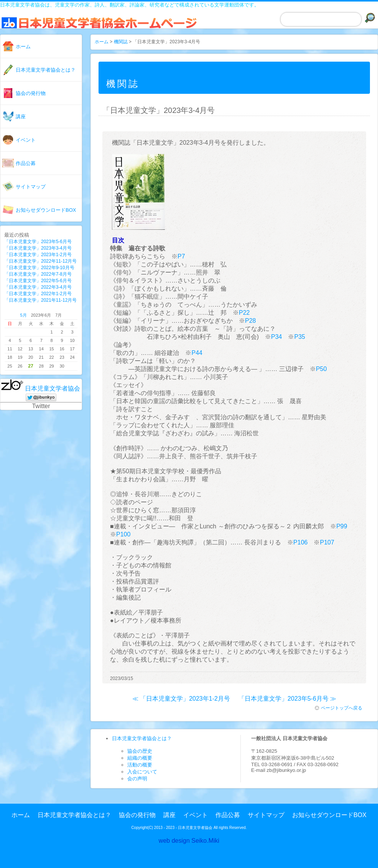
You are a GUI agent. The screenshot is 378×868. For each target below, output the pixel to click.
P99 (342, 526)
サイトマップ (31, 187)
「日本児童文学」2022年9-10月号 (39, 268)
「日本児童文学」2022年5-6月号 (38, 281)
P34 (276, 337)
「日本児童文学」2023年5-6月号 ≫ (287, 699)
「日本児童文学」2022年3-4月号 (38, 287)
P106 (300, 542)
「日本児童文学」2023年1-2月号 (38, 255)
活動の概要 (140, 765)
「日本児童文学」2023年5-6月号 (38, 242)
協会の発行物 (31, 93)
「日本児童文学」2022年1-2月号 (38, 294)
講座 (21, 117)
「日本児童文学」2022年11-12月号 (40, 261)
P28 (250, 321)
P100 (123, 534)
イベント (26, 140)
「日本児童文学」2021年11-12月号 (40, 300)
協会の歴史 (140, 751)
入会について (142, 772)
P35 (299, 337)
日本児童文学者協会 (53, 388)
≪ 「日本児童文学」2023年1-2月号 (181, 699)
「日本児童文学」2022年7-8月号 (38, 274)
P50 (321, 369)
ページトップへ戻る (339, 708)
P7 (181, 256)
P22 (244, 313)
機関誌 (121, 42)
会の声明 (137, 779)
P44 (197, 353)
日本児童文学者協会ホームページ (105, 27)
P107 (327, 542)
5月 (24, 315)
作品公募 (26, 163)
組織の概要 (140, 758)
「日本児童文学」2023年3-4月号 (38, 248)
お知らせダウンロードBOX (46, 210)
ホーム (23, 47)
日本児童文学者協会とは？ (46, 70)
